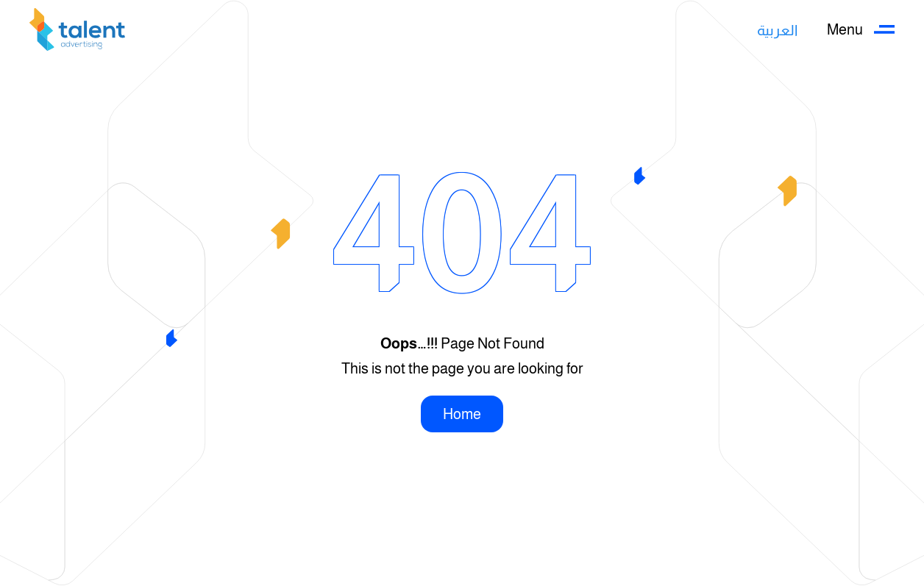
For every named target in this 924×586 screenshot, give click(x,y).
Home (462, 414)
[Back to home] (77, 29)
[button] (861, 29)
